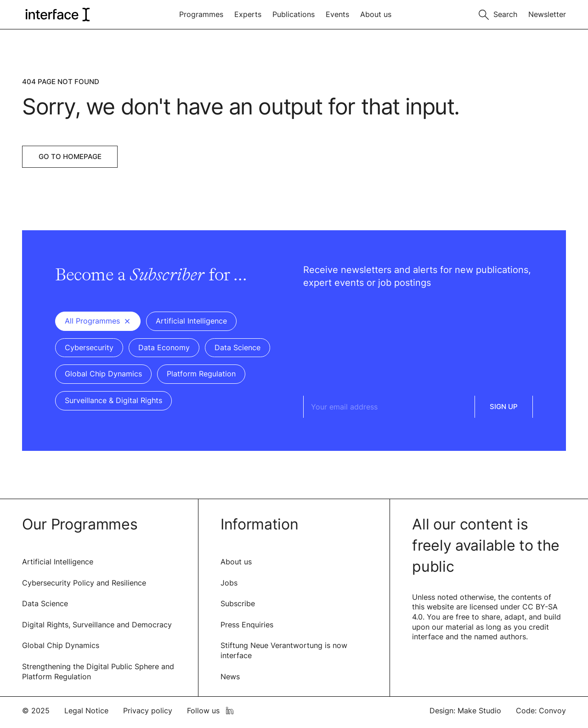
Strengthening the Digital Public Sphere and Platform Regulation (98, 671)
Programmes (201, 14)
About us (376, 14)
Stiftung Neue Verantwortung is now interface (284, 650)
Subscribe (238, 603)
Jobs (229, 583)
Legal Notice (86, 711)
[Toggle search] (498, 14)
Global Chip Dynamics (61, 645)
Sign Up (504, 407)
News (230, 677)
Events (337, 14)
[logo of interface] (57, 14)
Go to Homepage (70, 156)
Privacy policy (148, 711)
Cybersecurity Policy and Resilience (84, 583)
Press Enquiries (247, 625)
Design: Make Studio (465, 711)
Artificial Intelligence (58, 562)
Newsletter (547, 14)
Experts (248, 14)
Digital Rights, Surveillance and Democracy (97, 625)
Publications (294, 14)
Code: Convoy (541, 711)
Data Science (45, 603)
